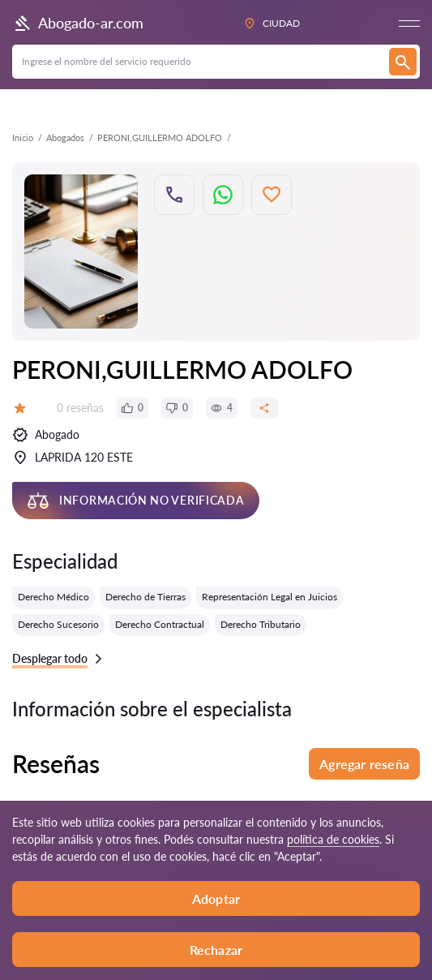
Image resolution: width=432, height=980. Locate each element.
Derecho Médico (53, 597)
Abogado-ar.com (78, 24)
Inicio (23, 138)
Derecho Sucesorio (58, 624)
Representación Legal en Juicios (269, 597)
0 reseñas (80, 408)
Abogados (65, 138)
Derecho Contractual (160, 624)
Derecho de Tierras (145, 597)
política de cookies (333, 839)
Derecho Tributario (261, 624)
